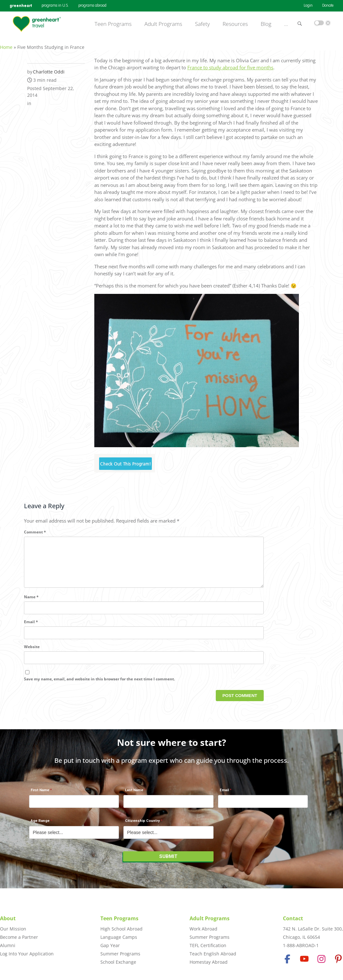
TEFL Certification (208, 945)
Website (32, 654)
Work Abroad (203, 929)
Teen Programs (113, 24)
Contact (293, 918)
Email (31, 629)
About (8, 918)
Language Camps (119, 937)
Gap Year (110, 945)
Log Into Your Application (27, 954)
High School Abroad (121, 929)
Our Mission (13, 929)
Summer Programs (120, 954)
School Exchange (118, 962)
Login (308, 6)
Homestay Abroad (209, 962)
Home (6, 44)
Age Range (40, 824)
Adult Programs (163, 24)
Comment (35, 528)
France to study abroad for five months (230, 64)
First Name (40, 794)
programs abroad (92, 6)
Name (31, 604)
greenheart (21, 6)
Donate (328, 6)
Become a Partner (19, 937)
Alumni (8, 945)
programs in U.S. (55, 6)
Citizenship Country (142, 824)
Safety (202, 24)
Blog (266, 24)
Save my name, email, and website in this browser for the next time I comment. (99, 686)
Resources (235, 24)
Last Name (134, 794)
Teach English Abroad (213, 954)
